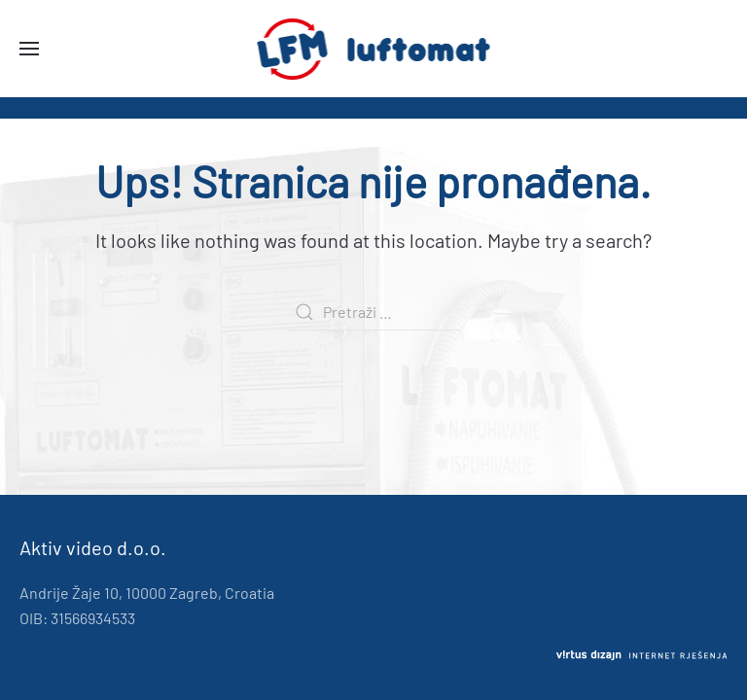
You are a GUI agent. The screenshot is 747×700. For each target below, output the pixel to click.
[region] (373, 108)
